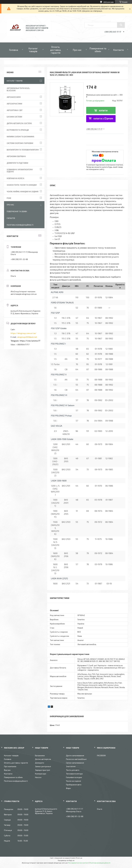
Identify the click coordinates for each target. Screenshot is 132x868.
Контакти (118, 50)
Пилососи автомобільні (76, 759)
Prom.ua (79, 858)
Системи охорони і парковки (20, 143)
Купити (103, 111)
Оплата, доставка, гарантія (56, 50)
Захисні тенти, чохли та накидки (22, 185)
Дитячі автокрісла (43, 759)
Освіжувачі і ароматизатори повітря (20, 171)
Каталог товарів (33, 50)
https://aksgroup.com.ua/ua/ (23, 333)
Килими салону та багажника (20, 137)
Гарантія (11, 218)
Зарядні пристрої (42, 770)
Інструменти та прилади (18, 130)
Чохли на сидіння (73, 781)
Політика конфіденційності (20, 225)
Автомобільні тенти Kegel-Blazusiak (19, 89)
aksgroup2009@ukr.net (27, 337)
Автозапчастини (14, 104)
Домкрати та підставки (17, 163)
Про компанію (10, 766)
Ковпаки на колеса (15, 178)
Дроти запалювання (75, 755)
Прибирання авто (74, 785)
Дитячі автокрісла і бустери (19, 123)
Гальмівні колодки (74, 777)
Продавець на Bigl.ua (66, 860)
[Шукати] (121, 25)
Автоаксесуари (14, 97)
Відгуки (7, 770)
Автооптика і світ (15, 110)
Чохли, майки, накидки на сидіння (23, 192)
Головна (14, 50)
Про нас (77, 50)
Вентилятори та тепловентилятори (23, 150)
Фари (68, 788)
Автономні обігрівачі (16, 156)
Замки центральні (43, 766)
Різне (9, 198)
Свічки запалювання (75, 763)
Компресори (41, 774)
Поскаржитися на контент (78, 863)
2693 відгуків (108, 2)
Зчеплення (71, 766)
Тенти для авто (73, 770)
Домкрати (40, 763)
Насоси (38, 777)
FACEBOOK (101, 755)
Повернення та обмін (98, 50)
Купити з (103, 119)
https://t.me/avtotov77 (30, 341)
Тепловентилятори (74, 774)
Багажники (40, 755)
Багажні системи (14, 117)
